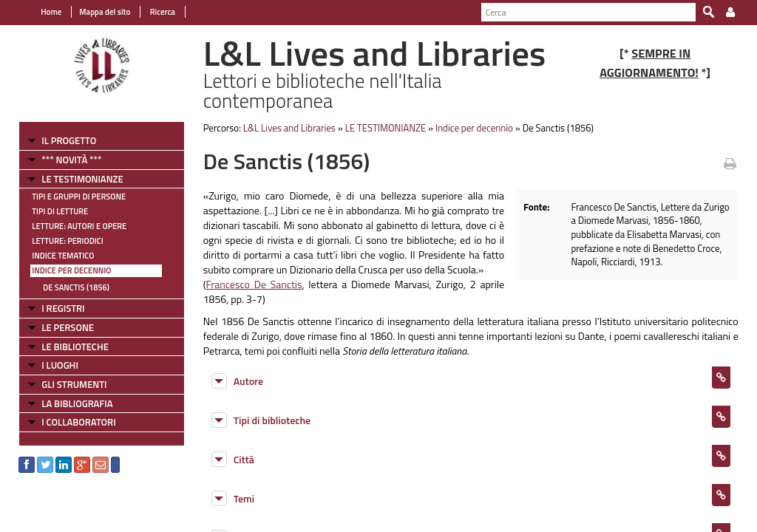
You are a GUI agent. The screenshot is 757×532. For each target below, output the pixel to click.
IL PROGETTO (69, 140)
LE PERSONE (68, 327)
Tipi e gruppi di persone (79, 197)
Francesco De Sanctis (254, 284)
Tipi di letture (60, 211)
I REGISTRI (63, 308)
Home (51, 12)
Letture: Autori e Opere (79, 226)
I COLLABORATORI (78, 422)
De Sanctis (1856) (76, 287)
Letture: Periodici (67, 241)
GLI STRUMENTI (74, 384)
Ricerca (162, 12)
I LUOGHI (60, 365)
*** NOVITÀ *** (71, 160)
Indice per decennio (71, 270)
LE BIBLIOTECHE (75, 347)
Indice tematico (63, 256)
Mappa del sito (105, 12)
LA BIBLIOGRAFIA (77, 403)
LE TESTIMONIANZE (82, 179)
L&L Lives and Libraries (289, 128)
